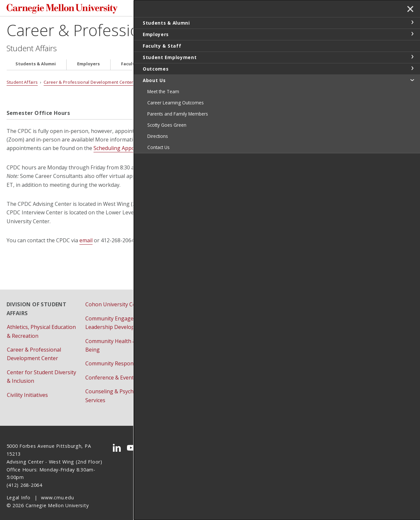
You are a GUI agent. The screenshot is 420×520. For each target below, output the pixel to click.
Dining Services (183, 313)
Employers (88, 66)
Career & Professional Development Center (159, 32)
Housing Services (185, 368)
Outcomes (253, 66)
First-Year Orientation (191, 340)
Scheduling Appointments (125, 150)
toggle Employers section (412, 34)
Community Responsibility (117, 357)
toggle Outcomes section (412, 68)
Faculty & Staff (137, 66)
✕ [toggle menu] (409, 10)
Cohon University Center (116, 298)
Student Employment (198, 66)
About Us (296, 66)
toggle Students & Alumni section (412, 22)
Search (310, 9)
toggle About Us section (412, 80)
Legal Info (19, 492)
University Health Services (274, 349)
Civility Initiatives (27, 389)
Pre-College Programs (191, 382)
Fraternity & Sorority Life (194, 354)
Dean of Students (185, 298)
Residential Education (268, 298)
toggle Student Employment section (412, 57)
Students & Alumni (36, 66)
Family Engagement (188, 326)
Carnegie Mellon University (56, 10)
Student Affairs (32, 50)
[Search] (276, 9)
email (86, 242)
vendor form (264, 227)
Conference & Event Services (120, 372)
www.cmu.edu (57, 492)
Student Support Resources (276, 335)
